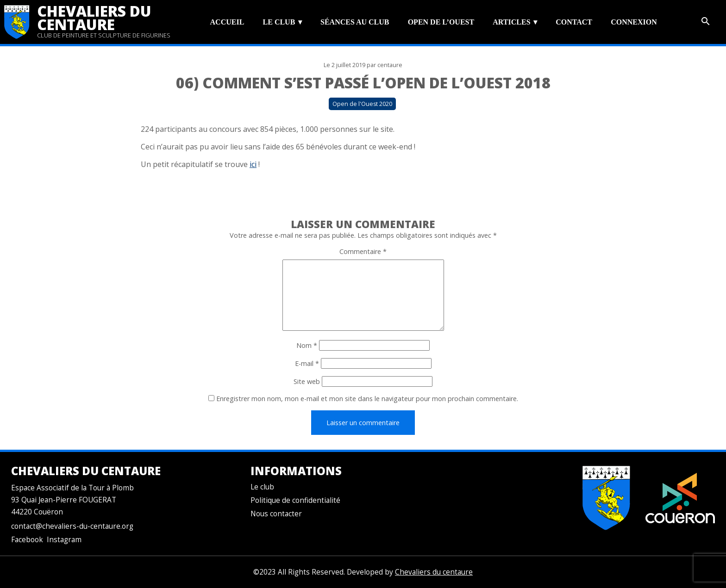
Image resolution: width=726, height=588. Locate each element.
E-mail (307, 363)
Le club (279, 22)
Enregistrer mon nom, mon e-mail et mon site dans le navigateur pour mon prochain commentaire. (367, 399)
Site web (307, 381)
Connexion (634, 22)
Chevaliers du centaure (94, 18)
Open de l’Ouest (441, 22)
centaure (390, 65)
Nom (307, 345)
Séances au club (355, 22)
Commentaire (363, 251)
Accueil (227, 22)
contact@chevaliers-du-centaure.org (72, 526)
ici (253, 164)
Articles (511, 22)
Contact (574, 22)
